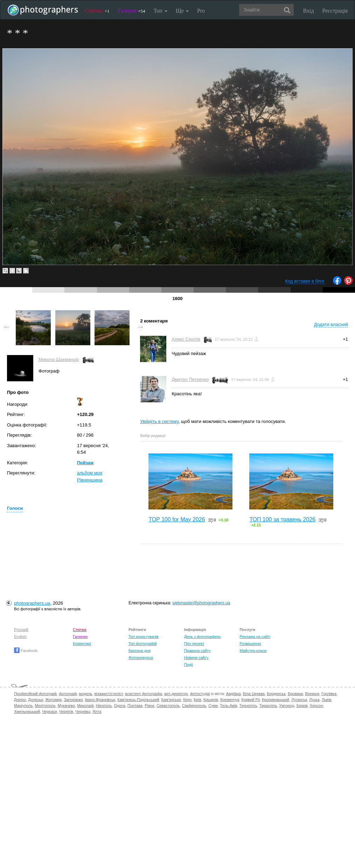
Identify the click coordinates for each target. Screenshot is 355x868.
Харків (302, 706)
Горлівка (329, 694)
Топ (160, 11)
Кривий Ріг (251, 700)
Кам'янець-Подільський (138, 700)
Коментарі (82, 644)
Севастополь (168, 706)
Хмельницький (27, 711)
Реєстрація (335, 11)
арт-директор (176, 694)
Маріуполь (23, 706)
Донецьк (36, 700)
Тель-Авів (228, 706)
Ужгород (287, 706)
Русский (21, 630)
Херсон (316, 706)
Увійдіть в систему (159, 421)
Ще (182, 11)
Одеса (119, 706)
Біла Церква (254, 694)
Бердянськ (276, 694)
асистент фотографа (144, 694)
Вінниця (312, 694)
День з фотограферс (203, 637)
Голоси (15, 508)
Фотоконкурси (141, 658)
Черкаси (49, 711)
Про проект (194, 644)
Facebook (26, 651)
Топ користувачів (144, 637)
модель (86, 694)
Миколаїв (85, 706)
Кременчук (230, 700)
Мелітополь (45, 706)
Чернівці (83, 711)
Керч (187, 700)
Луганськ (299, 700)
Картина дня (140, 651)
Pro (201, 11)
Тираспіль (268, 706)
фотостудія (200, 694)
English (20, 637)
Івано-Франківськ (100, 700)
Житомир (53, 700)
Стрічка (97, 11)
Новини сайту (196, 658)
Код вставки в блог (305, 281)
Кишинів (211, 700)
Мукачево (66, 706)
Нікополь (104, 706)
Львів (326, 700)
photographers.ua (32, 603)
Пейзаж (85, 463)
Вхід (309, 11)
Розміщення (250, 644)
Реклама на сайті (255, 637)
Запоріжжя (73, 700)
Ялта (97, 711)
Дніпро (20, 700)
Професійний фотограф (35, 694)
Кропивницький (276, 700)
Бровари (295, 694)
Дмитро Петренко (190, 379)
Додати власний (331, 324)
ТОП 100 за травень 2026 (282, 519)
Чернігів (66, 711)
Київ (197, 700)
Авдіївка (234, 694)
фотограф (68, 694)
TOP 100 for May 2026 (177, 519)
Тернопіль (248, 706)
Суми (213, 706)
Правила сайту (197, 651)
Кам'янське (171, 700)
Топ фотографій (143, 644)
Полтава (135, 706)
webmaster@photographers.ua (201, 603)
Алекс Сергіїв (186, 339)
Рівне (149, 706)
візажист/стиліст (108, 694)
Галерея (132, 11)
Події (189, 665)
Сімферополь (194, 706)
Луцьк (314, 700)
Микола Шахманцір (59, 359)
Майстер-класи (253, 651)
